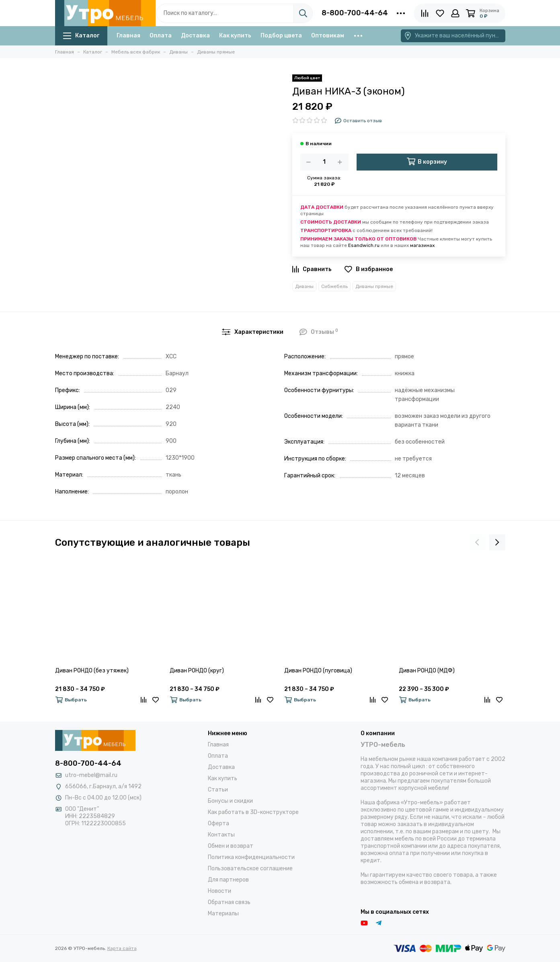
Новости (219, 891)
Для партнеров (228, 880)
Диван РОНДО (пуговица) (318, 671)
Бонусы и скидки (230, 801)
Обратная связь (229, 902)
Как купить (235, 36)
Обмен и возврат (231, 846)
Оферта (218, 823)
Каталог (81, 36)
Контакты (221, 835)
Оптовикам (328, 36)
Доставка (195, 36)
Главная (128, 36)
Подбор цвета (281, 36)
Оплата (161, 36)
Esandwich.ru (364, 245)
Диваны (304, 286)
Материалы (223, 914)
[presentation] (477, 543)
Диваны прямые (374, 286)
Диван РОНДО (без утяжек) (92, 671)
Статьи (218, 790)
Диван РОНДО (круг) (197, 671)
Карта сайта (122, 948)
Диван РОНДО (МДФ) (427, 671)
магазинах (422, 245)
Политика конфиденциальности (251, 857)
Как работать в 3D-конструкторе (253, 812)
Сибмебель (334, 286)
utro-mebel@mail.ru (91, 775)
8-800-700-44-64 (355, 13)
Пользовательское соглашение (250, 868)
